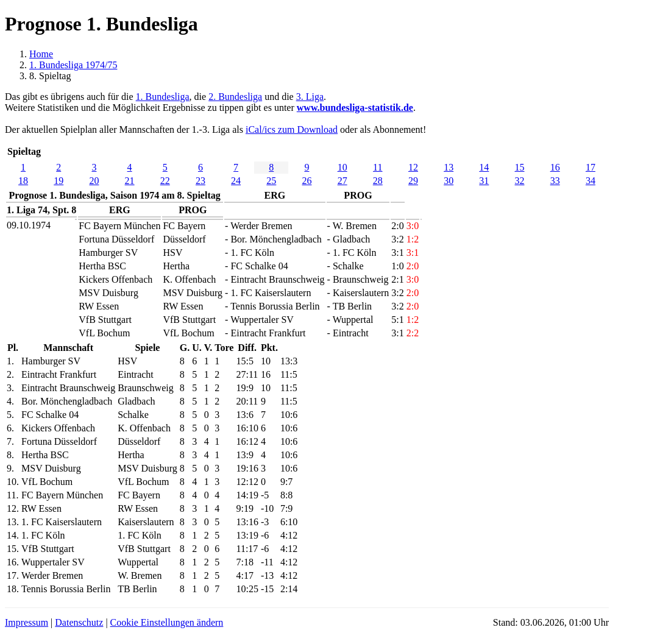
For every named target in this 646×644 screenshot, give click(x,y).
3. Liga (310, 97)
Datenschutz (79, 622)
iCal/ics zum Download (292, 129)
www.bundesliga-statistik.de (355, 108)
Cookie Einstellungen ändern (167, 622)
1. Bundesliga (163, 97)
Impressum (27, 622)
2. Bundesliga (235, 97)
